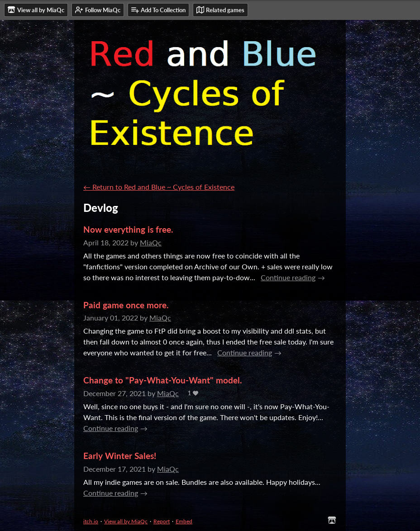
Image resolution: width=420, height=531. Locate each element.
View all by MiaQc (126, 521)
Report (162, 521)
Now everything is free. (128, 229)
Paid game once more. (126, 305)
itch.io (91, 521)
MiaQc (151, 242)
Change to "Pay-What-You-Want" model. (163, 380)
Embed (184, 521)
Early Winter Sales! (120, 456)
